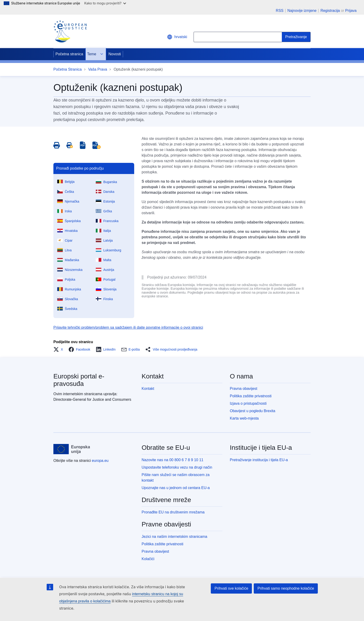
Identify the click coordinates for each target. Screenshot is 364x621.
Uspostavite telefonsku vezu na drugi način (177, 467)
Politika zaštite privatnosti (251, 396)
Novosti (115, 54)
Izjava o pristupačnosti (248, 403)
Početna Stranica (68, 69)
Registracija (330, 11)
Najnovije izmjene (302, 11)
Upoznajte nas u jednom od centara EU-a (176, 488)
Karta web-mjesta (244, 418)
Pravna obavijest (244, 389)
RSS (280, 11)
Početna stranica (69, 54)
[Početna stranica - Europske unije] (72, 449)
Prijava (351, 11)
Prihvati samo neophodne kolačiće (286, 588)
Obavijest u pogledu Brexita (253, 411)
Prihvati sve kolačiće (231, 588)
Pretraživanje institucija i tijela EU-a (259, 460)
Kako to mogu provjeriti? (105, 3)
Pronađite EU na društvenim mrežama (173, 512)
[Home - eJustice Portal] (70, 31)
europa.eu (100, 461)
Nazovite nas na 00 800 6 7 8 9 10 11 (172, 460)
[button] (60, 349)
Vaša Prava (98, 69)
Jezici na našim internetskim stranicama (174, 537)
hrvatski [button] (177, 37)
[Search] (296, 37)
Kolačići (148, 559)
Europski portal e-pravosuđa (79, 380)
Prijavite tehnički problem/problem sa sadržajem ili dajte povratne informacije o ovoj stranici (128, 327)
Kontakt (148, 389)
